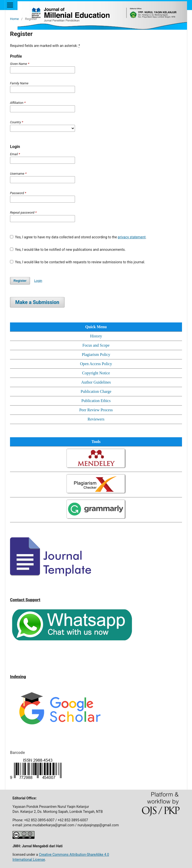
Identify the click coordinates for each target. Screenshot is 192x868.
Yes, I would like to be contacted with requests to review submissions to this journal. (77, 262)
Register (20, 281)
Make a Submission (37, 302)
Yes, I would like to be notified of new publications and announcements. (68, 250)
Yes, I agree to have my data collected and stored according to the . (78, 237)
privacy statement (132, 237)
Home (14, 19)
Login (38, 281)
